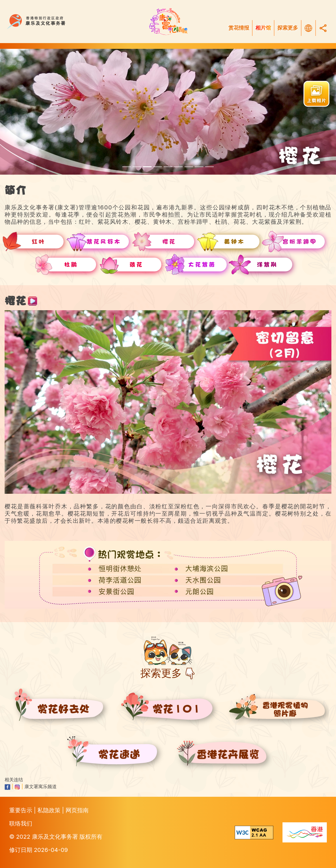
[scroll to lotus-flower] (189, 167)
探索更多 (288, 28)
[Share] (323, 28)
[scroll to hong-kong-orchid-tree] (209, 167)
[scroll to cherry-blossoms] (147, 167)
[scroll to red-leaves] (127, 167)
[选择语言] (308, 28)
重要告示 (22, 810)
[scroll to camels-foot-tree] (168, 167)
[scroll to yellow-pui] (158, 167)
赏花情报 (239, 28)
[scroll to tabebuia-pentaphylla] (137, 167)
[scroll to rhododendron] (178, 167)
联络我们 (21, 823)
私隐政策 (50, 810)
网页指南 (77, 810)
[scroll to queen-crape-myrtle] (199, 167)
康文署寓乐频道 (41, 786)
